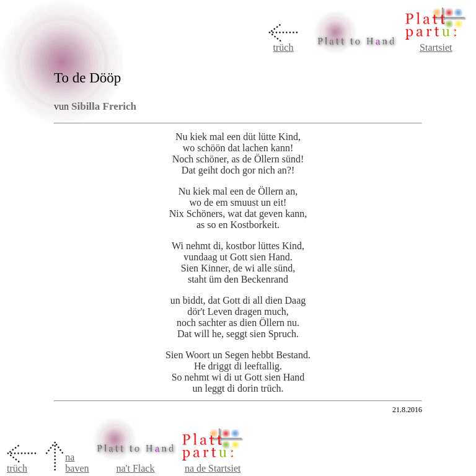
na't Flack (135, 468)
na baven (77, 463)
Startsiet (436, 47)
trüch (284, 47)
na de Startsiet (213, 468)
